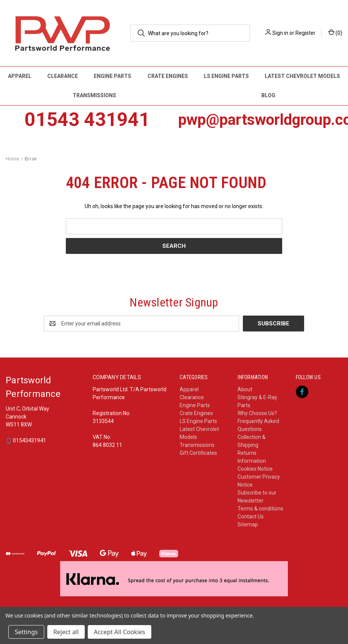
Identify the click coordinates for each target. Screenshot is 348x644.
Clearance (63, 76)
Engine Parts (113, 76)
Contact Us (251, 516)
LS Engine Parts (226, 76)
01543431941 (30, 441)
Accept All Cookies (120, 632)
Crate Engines (168, 76)
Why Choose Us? (257, 413)
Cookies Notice (255, 469)
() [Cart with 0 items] (335, 33)
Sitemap (248, 524)
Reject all (66, 632)
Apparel (20, 76)
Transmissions (94, 95)
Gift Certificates (198, 453)
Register (305, 33)
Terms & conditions (260, 509)
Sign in (280, 33)
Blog (268, 95)
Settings (26, 632)
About (245, 389)
